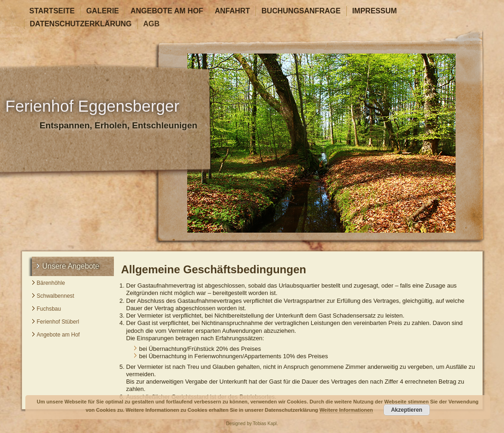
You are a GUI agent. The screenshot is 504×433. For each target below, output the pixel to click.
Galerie (103, 11)
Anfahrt (232, 11)
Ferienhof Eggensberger (92, 106)
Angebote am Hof (167, 11)
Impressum (375, 11)
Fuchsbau (49, 309)
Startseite (52, 11)
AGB (152, 24)
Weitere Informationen (346, 410)
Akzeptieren (407, 410)
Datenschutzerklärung (81, 24)
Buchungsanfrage (301, 11)
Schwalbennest (56, 296)
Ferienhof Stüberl (58, 322)
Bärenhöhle (51, 283)
